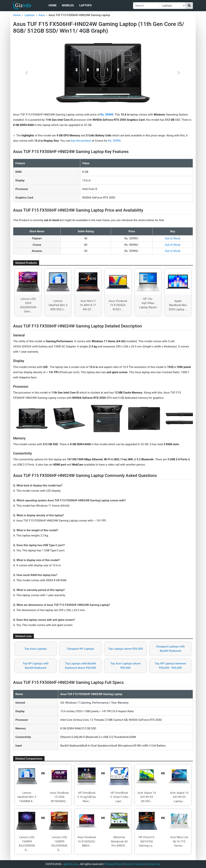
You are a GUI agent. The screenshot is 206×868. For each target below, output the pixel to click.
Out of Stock (173, 238)
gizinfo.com (71, 864)
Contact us (154, 864)
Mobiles (68, 5)
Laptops (85, 5)
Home (53, 5)
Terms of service (134, 864)
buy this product (81, 141)
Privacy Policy (113, 864)
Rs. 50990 (114, 141)
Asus (42, 15)
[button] (27, 73)
